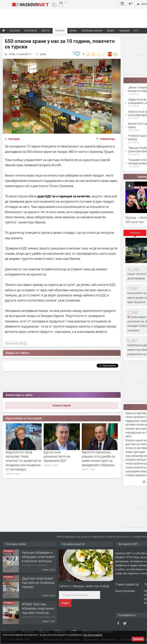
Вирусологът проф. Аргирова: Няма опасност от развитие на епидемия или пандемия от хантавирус (23, 461)
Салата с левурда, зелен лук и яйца (84, 586)
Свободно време (92, 30)
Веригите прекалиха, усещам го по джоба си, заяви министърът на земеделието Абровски (99, 458)
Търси (65, 603)
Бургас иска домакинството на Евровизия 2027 (57, 456)
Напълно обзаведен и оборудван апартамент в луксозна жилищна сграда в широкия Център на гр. (38, 561)
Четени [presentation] (135, 233)
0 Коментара (107, 139)
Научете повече (92, 635)
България (14, 139)
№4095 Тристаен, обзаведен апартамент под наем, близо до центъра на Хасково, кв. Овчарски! (39, 613)
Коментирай (62, 405)
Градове (124, 30)
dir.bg (23, 343)
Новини (60, 30)
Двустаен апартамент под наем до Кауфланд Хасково (38, 583)
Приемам (138, 639)
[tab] (135, 234)
